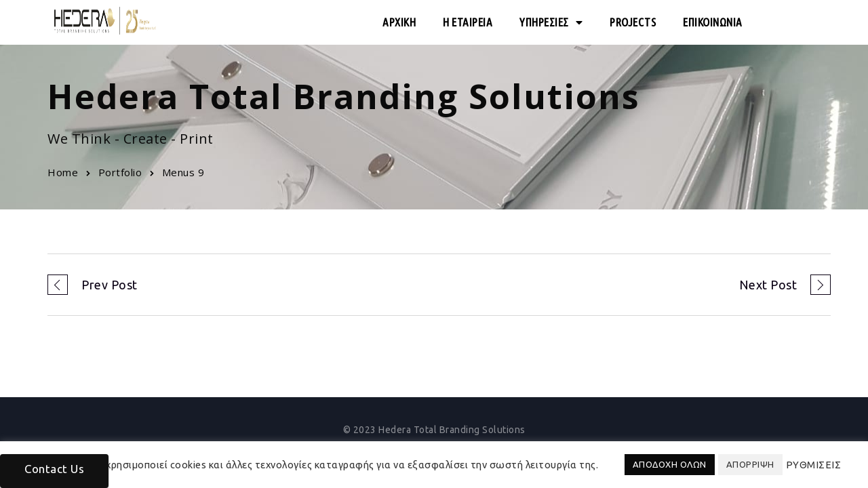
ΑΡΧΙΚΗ (399, 22)
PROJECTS (633, 22)
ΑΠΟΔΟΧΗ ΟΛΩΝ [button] (670, 464)
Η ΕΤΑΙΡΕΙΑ (468, 22)
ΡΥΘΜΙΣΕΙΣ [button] (814, 465)
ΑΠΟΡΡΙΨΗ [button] (750, 464)
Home (63, 172)
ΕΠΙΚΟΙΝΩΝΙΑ (713, 22)
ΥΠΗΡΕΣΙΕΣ (551, 22)
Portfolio (120, 172)
